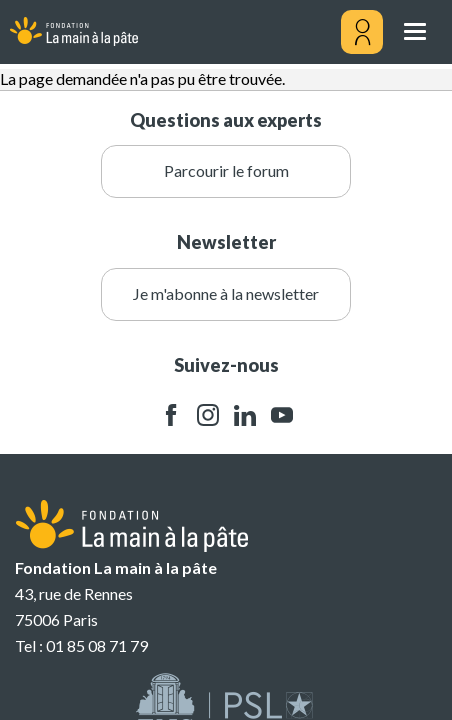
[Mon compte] (362, 32)
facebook (171, 415)
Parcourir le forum (226, 170)
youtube (282, 415)
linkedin (245, 415)
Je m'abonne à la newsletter (226, 293)
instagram (208, 415)
